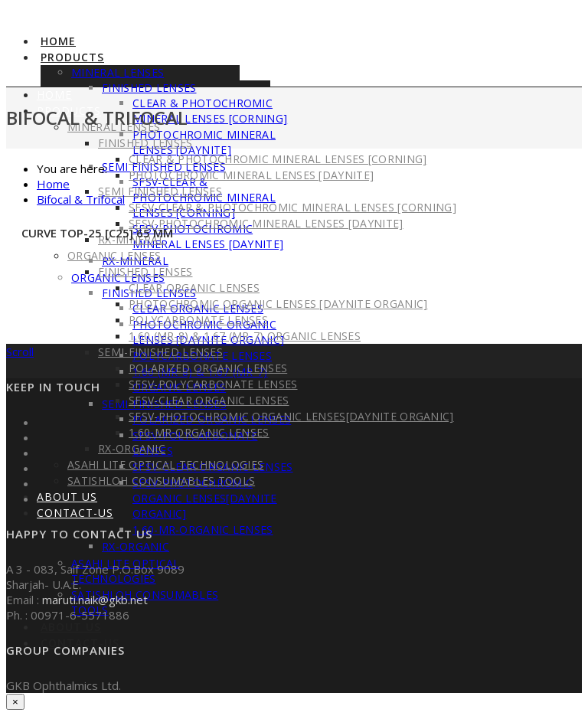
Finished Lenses (145, 271)
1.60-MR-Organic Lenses (203, 530)
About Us (71, 627)
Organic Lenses (114, 255)
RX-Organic (136, 546)
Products (72, 57)
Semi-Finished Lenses (160, 352)
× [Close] (15, 702)
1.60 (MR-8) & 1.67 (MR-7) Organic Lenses (245, 336)
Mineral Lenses (118, 72)
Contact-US (75, 513)
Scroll (20, 351)
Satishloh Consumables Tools (161, 481)
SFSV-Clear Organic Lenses (209, 400)
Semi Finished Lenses (160, 191)
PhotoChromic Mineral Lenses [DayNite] (204, 142)
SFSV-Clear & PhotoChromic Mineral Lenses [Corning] (292, 207)
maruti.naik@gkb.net (95, 600)
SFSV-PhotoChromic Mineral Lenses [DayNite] (208, 236)
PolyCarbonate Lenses (198, 320)
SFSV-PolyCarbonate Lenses (213, 384)
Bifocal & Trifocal (81, 199)
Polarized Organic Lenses (208, 368)
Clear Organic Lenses (194, 288)
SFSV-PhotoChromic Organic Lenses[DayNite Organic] (205, 498)
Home (58, 41)
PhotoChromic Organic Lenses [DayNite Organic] (278, 304)
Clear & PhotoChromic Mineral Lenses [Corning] (210, 111)
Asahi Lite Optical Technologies (165, 464)
